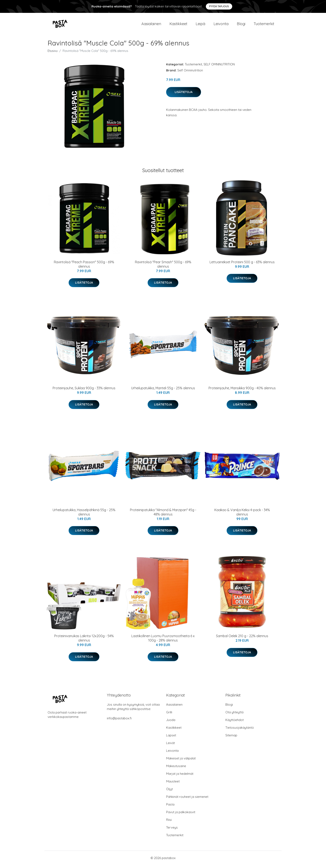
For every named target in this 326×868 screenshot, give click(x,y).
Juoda (171, 723)
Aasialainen (151, 25)
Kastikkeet (178, 25)
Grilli (169, 715)
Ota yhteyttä (234, 715)
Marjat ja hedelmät (180, 777)
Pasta (170, 807)
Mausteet (173, 784)
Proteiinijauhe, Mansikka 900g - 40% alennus (242, 391)
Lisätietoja (184, 95)
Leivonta (221, 25)
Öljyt (169, 792)
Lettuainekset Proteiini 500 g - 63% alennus (242, 265)
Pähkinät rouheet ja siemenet (187, 800)
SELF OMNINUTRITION (219, 67)
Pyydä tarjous (219, 6)
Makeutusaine (176, 769)
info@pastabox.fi (119, 721)
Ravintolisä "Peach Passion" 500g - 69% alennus (84, 267)
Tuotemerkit (264, 25)
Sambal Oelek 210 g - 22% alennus (242, 639)
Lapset (171, 738)
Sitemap (231, 738)
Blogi (241, 25)
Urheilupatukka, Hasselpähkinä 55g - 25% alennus (84, 515)
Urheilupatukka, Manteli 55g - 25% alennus (163, 391)
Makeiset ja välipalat (181, 761)
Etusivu (53, 54)
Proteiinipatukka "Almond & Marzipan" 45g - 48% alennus (163, 515)
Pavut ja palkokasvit (181, 815)
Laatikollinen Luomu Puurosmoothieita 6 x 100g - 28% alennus (163, 641)
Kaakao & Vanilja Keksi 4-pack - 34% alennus (242, 515)
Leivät (170, 746)
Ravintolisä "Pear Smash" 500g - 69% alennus (163, 267)
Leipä (200, 25)
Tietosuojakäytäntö (240, 730)
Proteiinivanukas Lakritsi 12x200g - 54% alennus (84, 641)
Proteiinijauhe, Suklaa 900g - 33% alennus (84, 391)
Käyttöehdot (235, 723)
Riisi (169, 823)
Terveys (172, 830)
